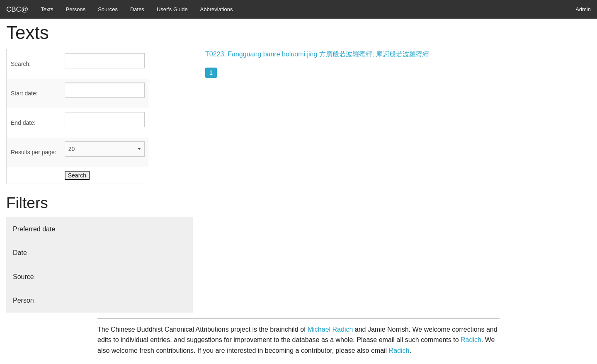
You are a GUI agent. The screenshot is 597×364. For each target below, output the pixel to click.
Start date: (24, 93)
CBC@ (17, 9)
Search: (21, 64)
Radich (471, 340)
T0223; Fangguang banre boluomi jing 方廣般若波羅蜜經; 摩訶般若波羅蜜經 (317, 54)
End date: (23, 123)
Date (20, 253)
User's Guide (172, 9)
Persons (76, 9)
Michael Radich (330, 329)
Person (23, 300)
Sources (108, 9)
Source (23, 277)
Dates (137, 9)
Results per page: (34, 152)
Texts (47, 9)
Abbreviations (217, 9)
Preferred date (34, 229)
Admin (583, 9)
